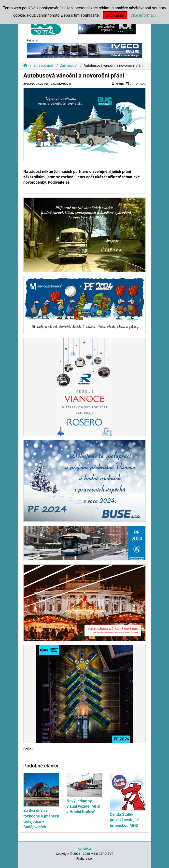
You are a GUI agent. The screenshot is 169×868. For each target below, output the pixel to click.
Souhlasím (115, 15)
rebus (117, 84)
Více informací (143, 15)
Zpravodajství (44, 66)
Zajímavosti (69, 66)
